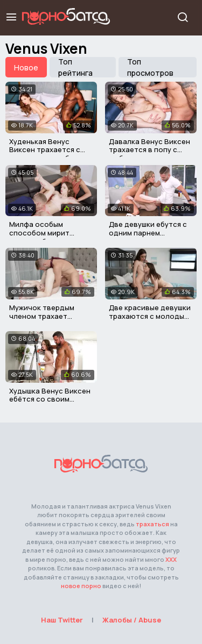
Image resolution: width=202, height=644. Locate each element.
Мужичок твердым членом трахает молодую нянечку (42, 316)
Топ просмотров (150, 67)
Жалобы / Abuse (132, 620)
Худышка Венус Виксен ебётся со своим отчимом (50, 399)
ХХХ (171, 559)
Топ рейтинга (75, 67)
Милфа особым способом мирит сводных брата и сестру (39, 237)
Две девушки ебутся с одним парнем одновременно (148, 232)
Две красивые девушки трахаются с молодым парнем (150, 316)
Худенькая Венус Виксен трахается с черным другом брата (48, 150)
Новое (26, 67)
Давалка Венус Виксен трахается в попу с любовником (149, 150)
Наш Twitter (62, 620)
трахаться (152, 524)
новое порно (81, 586)
